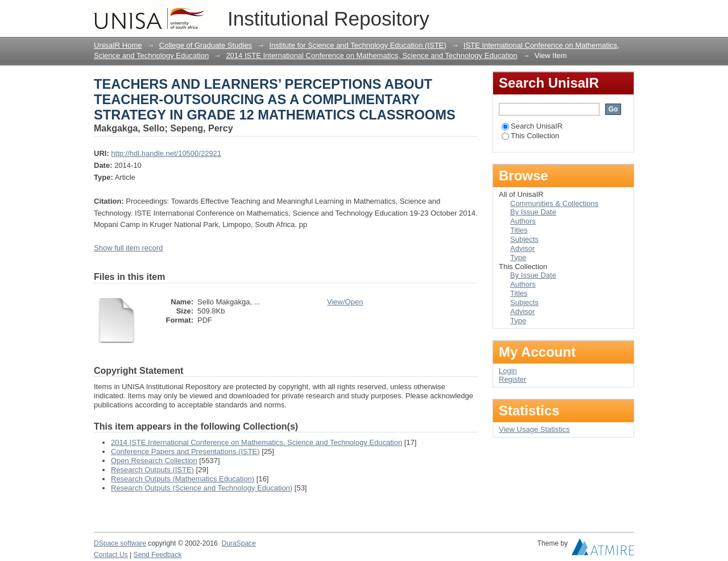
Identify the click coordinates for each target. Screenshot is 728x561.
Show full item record (128, 248)
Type (518, 257)
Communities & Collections (554, 203)
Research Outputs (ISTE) (152, 470)
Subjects (524, 239)
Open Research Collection (154, 461)
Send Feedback (158, 555)
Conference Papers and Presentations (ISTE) (185, 451)
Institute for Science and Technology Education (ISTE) (357, 45)
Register (512, 379)
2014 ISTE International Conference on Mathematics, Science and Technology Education (371, 55)
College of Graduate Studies (206, 45)
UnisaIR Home (118, 45)
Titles (519, 230)
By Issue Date (533, 212)
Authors (523, 221)
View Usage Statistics (534, 429)
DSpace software (120, 543)
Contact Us (111, 555)
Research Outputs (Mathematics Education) (183, 479)
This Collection (530, 136)
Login (625, 14)
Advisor (522, 248)
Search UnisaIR (532, 126)
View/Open (345, 302)
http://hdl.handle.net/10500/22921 (166, 153)
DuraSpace (238, 543)
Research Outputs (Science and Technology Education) (202, 488)
